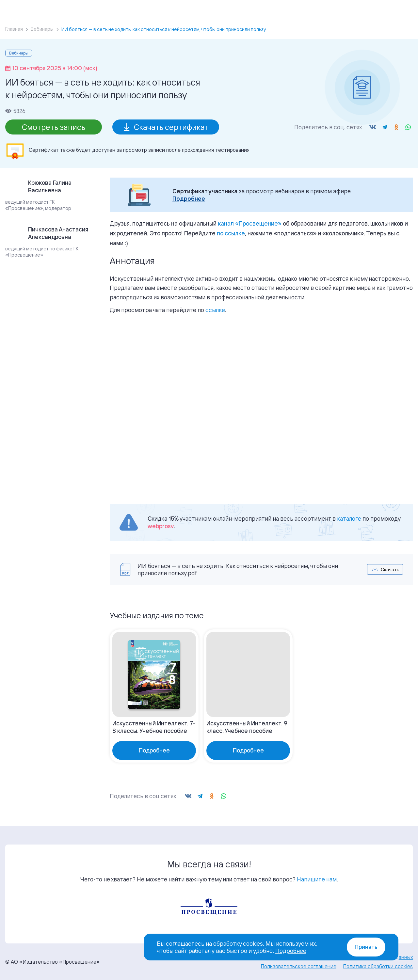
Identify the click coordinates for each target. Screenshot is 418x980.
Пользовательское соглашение (298, 966)
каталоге (349, 518)
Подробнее (189, 199)
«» (250, 223)
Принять (366, 947)
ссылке (215, 310)
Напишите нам (317, 879)
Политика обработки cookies (378, 966)
